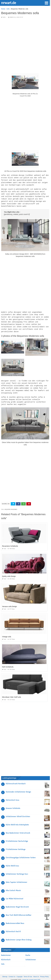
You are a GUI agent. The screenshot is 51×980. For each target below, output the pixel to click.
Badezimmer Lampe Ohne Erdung (19, 936)
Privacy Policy (44, 973)
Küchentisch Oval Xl (13, 928)
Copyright (19, 973)
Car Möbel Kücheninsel (14, 895)
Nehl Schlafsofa (8, 663)
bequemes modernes (11, 506)
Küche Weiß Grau (12, 862)
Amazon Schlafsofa (13, 805)
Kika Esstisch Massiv (13, 887)
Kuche (28, 952)
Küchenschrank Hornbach (16, 780)
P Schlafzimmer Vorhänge (16, 846)
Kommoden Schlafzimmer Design (18, 788)
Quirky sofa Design (9, 573)
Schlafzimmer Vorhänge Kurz (17, 870)
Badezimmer (6, 952)
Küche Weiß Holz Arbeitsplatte (17, 821)
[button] (46, 3)
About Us (36, 973)
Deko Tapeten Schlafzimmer (16, 879)
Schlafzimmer (31, 956)
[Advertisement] (25, 46)
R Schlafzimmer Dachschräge (17, 837)
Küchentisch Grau (12, 796)
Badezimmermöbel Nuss (15, 920)
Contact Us (12, 973)
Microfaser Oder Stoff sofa (11, 693)
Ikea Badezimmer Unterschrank (18, 829)
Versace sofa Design (9, 603)
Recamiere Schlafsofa (10, 542)
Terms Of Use (28, 973)
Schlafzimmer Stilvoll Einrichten (18, 813)
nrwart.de (9, 3)
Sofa (4, 17)
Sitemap (5, 973)
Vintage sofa (7, 633)
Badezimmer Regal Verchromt (17, 903)
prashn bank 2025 (35, 976)
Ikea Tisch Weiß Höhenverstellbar (19, 911)
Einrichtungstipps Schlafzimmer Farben (21, 854)
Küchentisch (6, 956)
